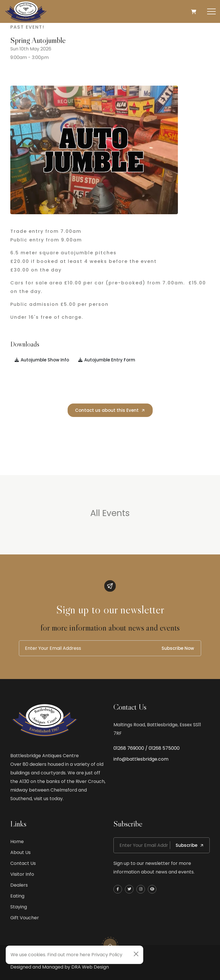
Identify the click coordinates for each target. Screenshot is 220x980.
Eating (17, 896)
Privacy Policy (107, 955)
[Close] (136, 954)
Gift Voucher (25, 918)
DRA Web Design (90, 967)
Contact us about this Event (110, 410)
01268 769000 (129, 748)
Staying (19, 907)
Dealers (19, 885)
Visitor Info (22, 874)
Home (17, 842)
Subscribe (190, 845)
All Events (110, 513)
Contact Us (23, 863)
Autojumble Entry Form (106, 360)
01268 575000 (164, 748)
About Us (20, 852)
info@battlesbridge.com (141, 759)
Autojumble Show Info (42, 360)
